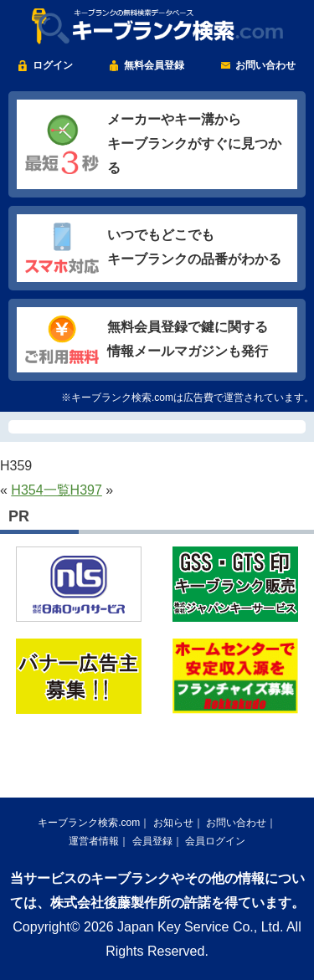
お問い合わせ (265, 65)
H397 (86, 490)
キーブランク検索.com (89, 823)
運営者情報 (94, 841)
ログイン (53, 65)
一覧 (57, 490)
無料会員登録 (154, 65)
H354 (27, 490)
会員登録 (152, 841)
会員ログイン (215, 841)
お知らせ (173, 823)
